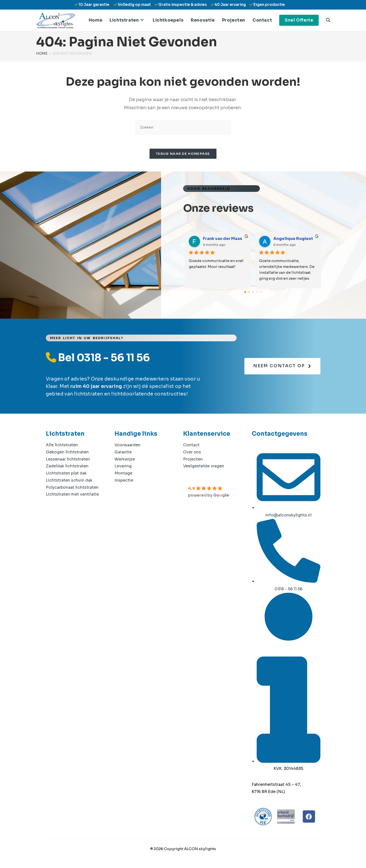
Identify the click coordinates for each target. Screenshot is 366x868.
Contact (191, 446)
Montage (123, 474)
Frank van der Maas (223, 240)
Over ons (192, 453)
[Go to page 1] (249, 293)
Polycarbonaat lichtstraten (72, 488)
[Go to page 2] (253, 293)
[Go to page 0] (245, 293)
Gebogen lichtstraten (67, 453)
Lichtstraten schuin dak (69, 481)
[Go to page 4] (261, 293)
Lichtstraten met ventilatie (72, 495)
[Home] (42, 53)
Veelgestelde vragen (204, 467)
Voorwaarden (127, 446)
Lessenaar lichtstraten (68, 460)
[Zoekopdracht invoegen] (183, 127)
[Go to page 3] (257, 293)
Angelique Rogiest (293, 240)
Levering (123, 467)
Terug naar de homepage (183, 155)
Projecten (193, 460)
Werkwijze (125, 460)
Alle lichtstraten (62, 446)
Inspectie (124, 481)
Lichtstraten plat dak (66, 474)
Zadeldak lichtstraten (67, 467)
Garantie (123, 453)
